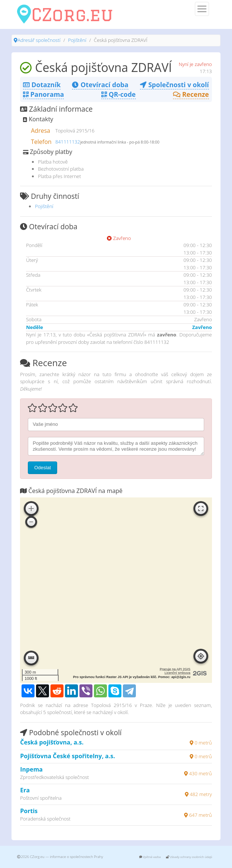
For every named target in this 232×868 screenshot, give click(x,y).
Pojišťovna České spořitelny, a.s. (68, 756)
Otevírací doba (100, 85)
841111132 (68, 142)
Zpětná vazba (150, 857)
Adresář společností (39, 40)
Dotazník (42, 85)
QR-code (118, 94)
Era (25, 790)
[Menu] (202, 9)
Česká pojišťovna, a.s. (52, 742)
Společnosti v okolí (174, 85)
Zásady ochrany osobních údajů (189, 857)
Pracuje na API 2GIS (175, 669)
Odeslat (43, 468)
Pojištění (77, 40)
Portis (29, 811)
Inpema (31, 769)
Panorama (43, 94)
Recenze (191, 94)
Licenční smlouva (177, 673)
